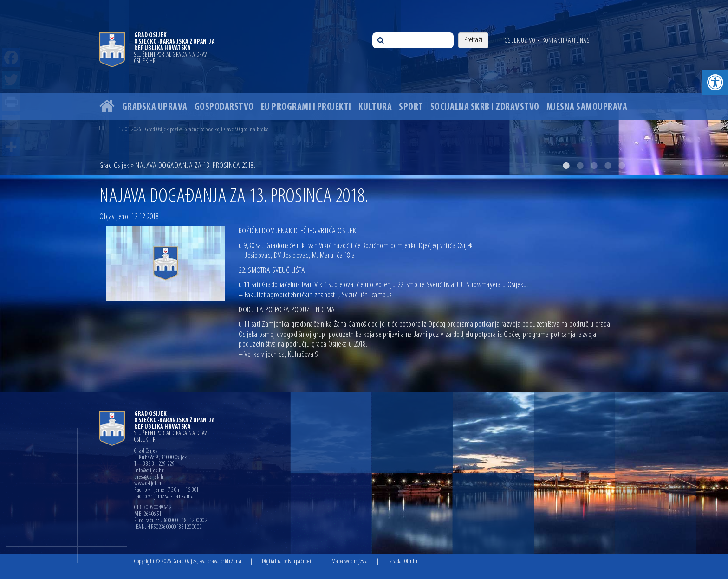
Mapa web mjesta (350, 562)
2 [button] (580, 166)
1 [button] (566, 166)
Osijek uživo (520, 41)
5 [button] (622, 166)
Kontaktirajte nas (566, 41)
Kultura (375, 107)
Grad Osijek (114, 166)
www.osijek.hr (149, 484)
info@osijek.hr (149, 471)
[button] (715, 82)
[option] (364, 87)
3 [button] (594, 166)
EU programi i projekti (306, 107)
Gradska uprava (155, 107)
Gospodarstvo (224, 107)
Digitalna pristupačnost (287, 562)
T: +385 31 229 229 (154, 464)
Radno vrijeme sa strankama (164, 497)
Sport (411, 107)
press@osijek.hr (150, 477)
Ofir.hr (411, 562)
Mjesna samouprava (587, 107)
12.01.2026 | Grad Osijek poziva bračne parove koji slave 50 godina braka (194, 130)
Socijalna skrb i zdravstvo (485, 107)
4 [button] (608, 166)
